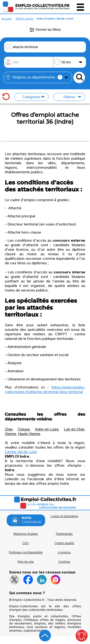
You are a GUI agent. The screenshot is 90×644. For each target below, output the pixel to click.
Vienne (10, 434)
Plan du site (26, 562)
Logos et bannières (64, 516)
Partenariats (64, 534)
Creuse (24, 429)
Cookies (64, 562)
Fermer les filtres (45, 30)
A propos (64, 552)
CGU (26, 543)
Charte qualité (64, 543)
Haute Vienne (29, 434)
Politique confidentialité (26, 552)
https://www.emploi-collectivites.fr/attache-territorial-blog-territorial (45, 389)
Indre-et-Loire (47, 429)
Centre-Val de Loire (21, 452)
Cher (9, 429)
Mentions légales (26, 534)
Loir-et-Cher (74, 429)
